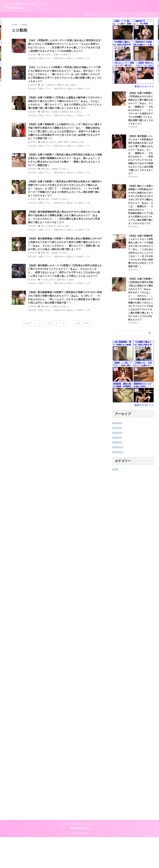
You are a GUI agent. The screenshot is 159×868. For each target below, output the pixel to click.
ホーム (68, 15)
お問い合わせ (91, 15)
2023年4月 (117, 393)
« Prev (29, 326)
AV (68, 55)
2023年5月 (117, 388)
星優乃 (59, 142)
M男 (43, 55)
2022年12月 (117, 412)
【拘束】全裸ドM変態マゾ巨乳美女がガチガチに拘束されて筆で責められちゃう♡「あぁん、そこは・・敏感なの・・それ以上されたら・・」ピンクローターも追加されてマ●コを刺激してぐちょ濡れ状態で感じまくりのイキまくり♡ (141, 105)
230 (76, 326)
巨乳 (65, 83)
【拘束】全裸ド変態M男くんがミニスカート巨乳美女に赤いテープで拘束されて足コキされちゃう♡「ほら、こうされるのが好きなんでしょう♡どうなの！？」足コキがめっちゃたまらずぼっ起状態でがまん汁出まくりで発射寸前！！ (141, 229)
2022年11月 (117, 417)
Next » (85, 326)
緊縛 (43, 110)
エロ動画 (62, 55)
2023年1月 (117, 408)
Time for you (15, 8)
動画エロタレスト (145, 86)
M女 (43, 83)
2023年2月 (117, 403)
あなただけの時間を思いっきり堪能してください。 (79, 768)
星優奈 (55, 55)
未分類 (115, 435)
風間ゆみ (59, 83)
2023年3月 (117, 398)
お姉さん (49, 55)
